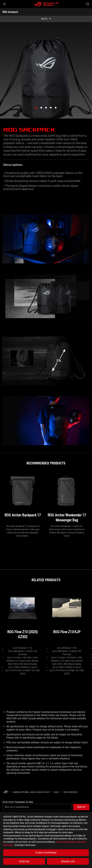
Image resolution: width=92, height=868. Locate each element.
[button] (5, 4)
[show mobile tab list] (46, 19)
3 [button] (47, 108)
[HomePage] (5, 792)
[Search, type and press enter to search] (87, 4)
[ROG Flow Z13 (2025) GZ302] (23, 617)
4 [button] (52, 108)
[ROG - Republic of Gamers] (46, 4)
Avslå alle (24, 861)
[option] (46, 78)
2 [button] (42, 108)
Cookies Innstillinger (46, 853)
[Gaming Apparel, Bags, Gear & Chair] (31, 792)
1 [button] (37, 108)
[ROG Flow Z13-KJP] (67, 617)
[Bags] (56, 792)
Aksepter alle (68, 861)
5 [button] (56, 108)
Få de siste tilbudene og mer (18, 802)
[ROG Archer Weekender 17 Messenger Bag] (67, 498)
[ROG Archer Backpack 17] (23, 498)
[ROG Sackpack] (71, 792)
